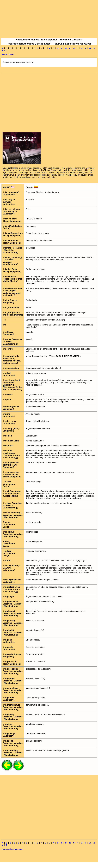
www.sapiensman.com (12, 849)
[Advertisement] (49, 19)
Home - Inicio (8, 54)
